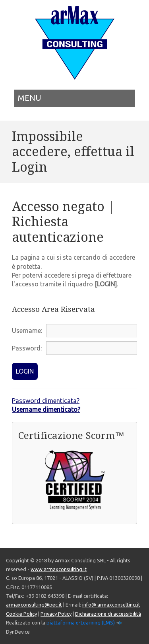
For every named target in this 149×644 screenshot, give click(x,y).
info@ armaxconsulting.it (111, 605)
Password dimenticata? (46, 401)
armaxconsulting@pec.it (34, 605)
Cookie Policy (21, 614)
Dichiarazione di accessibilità (108, 614)
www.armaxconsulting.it (59, 569)
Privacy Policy (56, 614)
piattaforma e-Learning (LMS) (81, 622)
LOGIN (25, 371)
